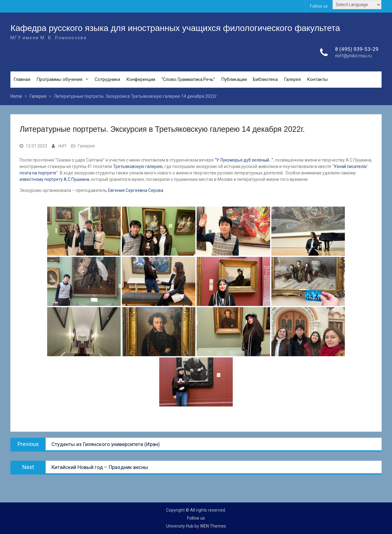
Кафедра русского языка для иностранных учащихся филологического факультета (175, 28)
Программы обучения (59, 80)
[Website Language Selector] (357, 5)
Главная (22, 80)
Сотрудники (107, 80)
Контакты (317, 80)
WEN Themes (213, 526)
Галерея (292, 80)
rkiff (62, 146)
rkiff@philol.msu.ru (353, 56)
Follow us (319, 6)
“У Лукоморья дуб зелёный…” (244, 160)
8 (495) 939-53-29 (357, 49)
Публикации (234, 80)
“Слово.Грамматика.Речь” (188, 80)
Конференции (141, 80)
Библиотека (265, 80)
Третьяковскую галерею (138, 166)
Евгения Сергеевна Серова (135, 190)
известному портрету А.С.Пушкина (54, 179)
